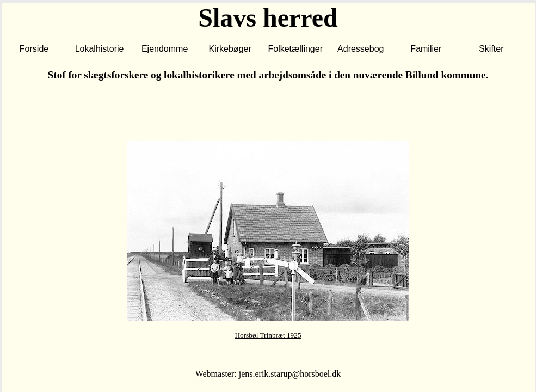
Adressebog (361, 49)
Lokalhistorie (100, 49)
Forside (34, 49)
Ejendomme (165, 49)
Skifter (491, 49)
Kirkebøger (230, 49)
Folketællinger (295, 49)
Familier (426, 49)
